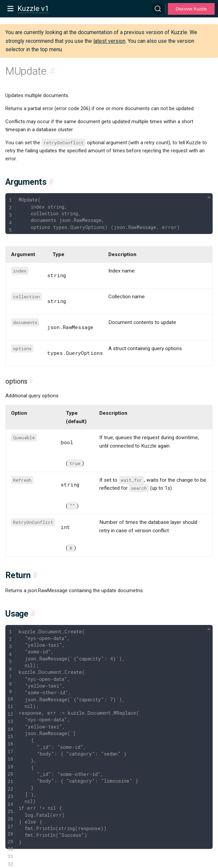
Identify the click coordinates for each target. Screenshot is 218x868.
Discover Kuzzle (191, 9)
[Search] (158, 9)
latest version (109, 41)
